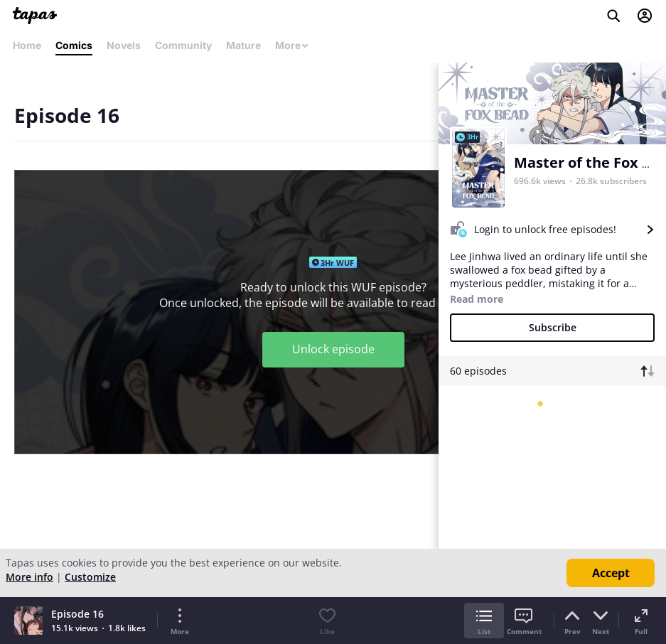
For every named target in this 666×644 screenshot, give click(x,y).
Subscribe (553, 327)
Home (27, 45)
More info (29, 577)
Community (183, 45)
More (292, 45)
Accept (611, 573)
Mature (243, 45)
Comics (74, 45)
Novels (124, 45)
